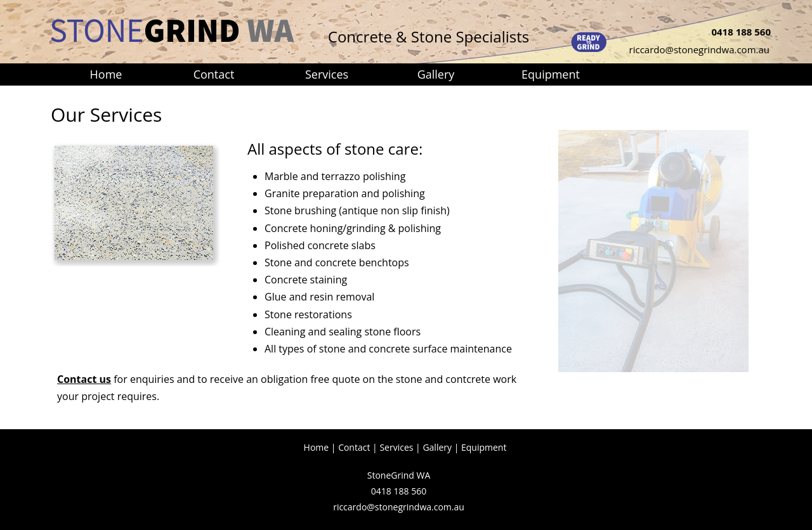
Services (396, 447)
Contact (354, 447)
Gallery (437, 447)
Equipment (484, 447)
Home (317, 447)
